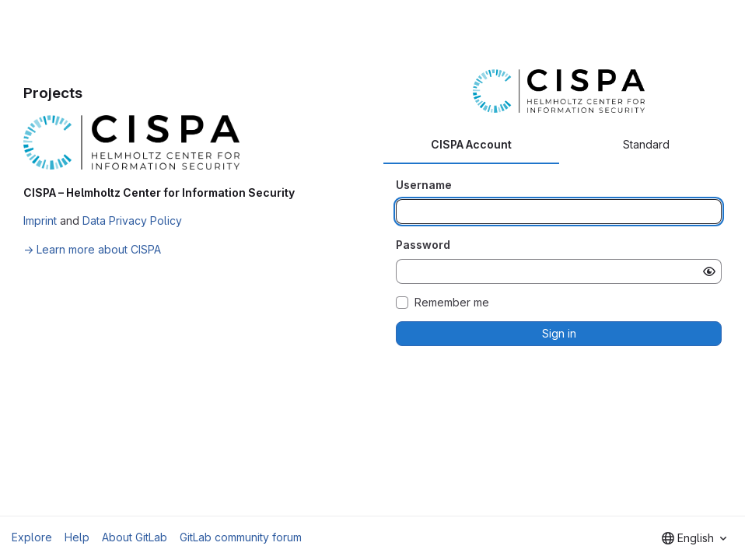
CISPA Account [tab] (471, 144)
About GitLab (135, 537)
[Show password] (709, 271)
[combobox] (694, 538)
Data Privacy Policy (132, 220)
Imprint (40, 220)
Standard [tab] (646, 144)
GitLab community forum (241, 537)
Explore (32, 537)
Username (424, 185)
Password (423, 245)
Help (77, 537)
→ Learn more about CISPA (92, 249)
